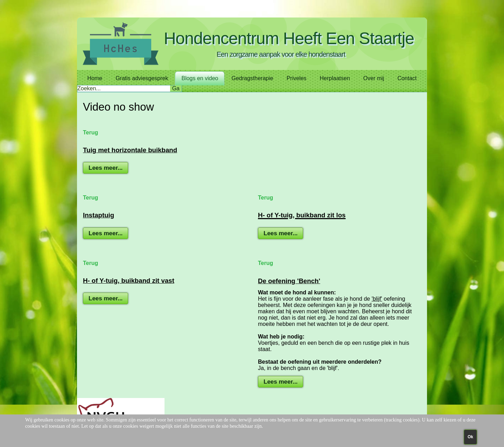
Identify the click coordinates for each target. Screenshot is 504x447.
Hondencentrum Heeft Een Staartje (289, 38)
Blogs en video (200, 78)
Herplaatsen (335, 78)
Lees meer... (106, 168)
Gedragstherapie (252, 78)
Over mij (374, 78)
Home (95, 78)
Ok (470, 437)
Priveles (297, 78)
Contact (407, 78)
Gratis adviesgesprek (142, 78)
